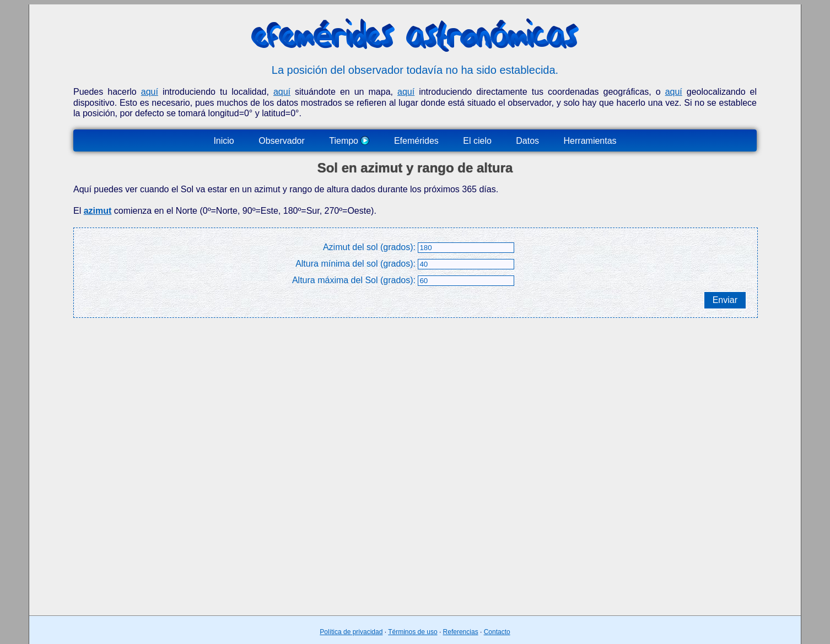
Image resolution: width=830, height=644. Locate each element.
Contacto (497, 632)
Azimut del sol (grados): (369, 247)
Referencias (461, 632)
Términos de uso (413, 632)
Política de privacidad (351, 632)
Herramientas (590, 141)
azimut (98, 211)
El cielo (477, 141)
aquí (150, 92)
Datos (527, 141)
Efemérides (416, 141)
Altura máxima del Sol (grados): (354, 280)
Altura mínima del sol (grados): (355, 264)
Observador (282, 141)
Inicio (223, 141)
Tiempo (349, 141)
